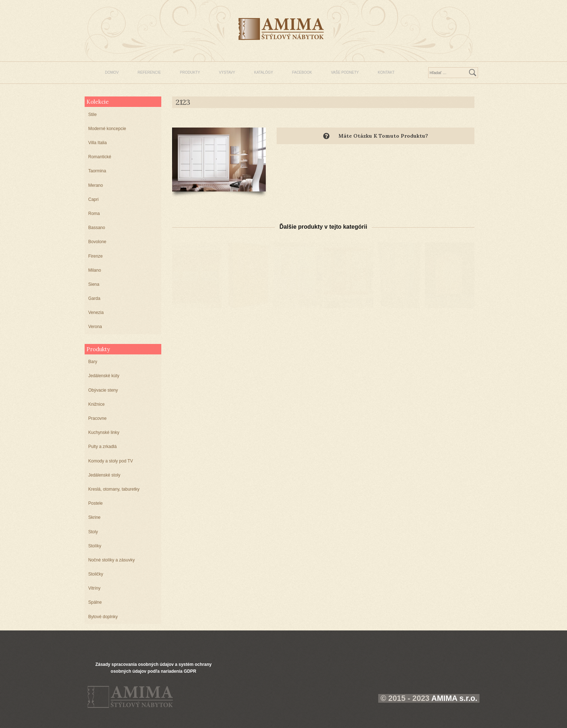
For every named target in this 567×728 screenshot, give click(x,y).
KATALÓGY (264, 72)
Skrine (94, 517)
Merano (96, 185)
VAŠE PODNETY (345, 72)
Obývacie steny (103, 390)
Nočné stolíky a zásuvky (112, 560)
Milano (95, 270)
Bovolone (97, 242)
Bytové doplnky (103, 617)
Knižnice (96, 404)
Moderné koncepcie (107, 129)
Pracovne (97, 418)
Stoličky (96, 574)
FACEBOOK (302, 72)
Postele (95, 503)
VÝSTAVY (227, 72)
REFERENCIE (149, 72)
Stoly (93, 532)
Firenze (95, 256)
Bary (93, 362)
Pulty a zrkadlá (103, 447)
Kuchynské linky (104, 432)
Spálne (95, 602)
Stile (92, 115)
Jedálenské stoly (104, 475)
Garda (94, 298)
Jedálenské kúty (104, 376)
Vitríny (94, 588)
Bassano (97, 228)
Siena (94, 284)
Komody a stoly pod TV (111, 461)
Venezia (96, 313)
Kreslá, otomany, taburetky (114, 489)
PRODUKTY (190, 72)
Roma (94, 214)
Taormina (97, 171)
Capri (93, 199)
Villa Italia (97, 143)
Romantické (100, 157)
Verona (95, 327)
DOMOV (112, 72)
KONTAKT (386, 72)
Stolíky (95, 546)
